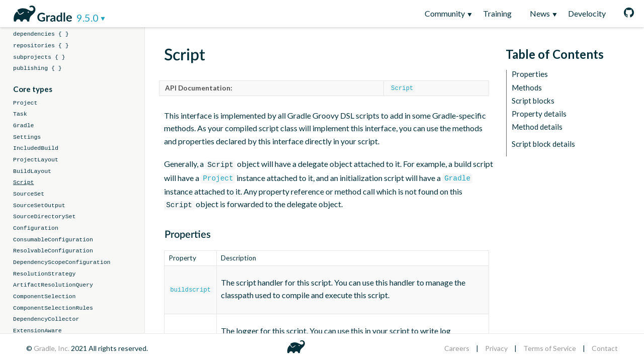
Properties (530, 74)
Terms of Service (550, 348)
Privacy (496, 348)
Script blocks (533, 101)
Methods (527, 88)
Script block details (543, 144)
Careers (457, 348)
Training (497, 13)
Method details (537, 127)
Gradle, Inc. (52, 348)
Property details (539, 114)
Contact (605, 348)
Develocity (587, 13)
